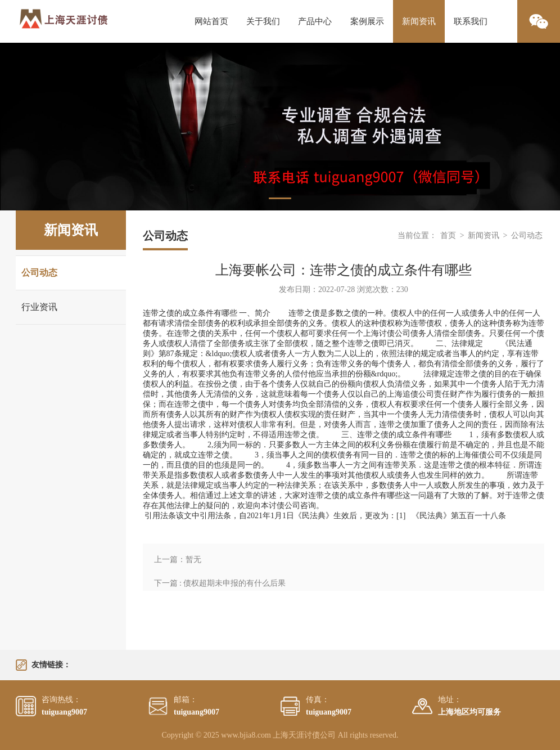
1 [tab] (280, 198)
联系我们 (471, 21)
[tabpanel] (280, 127)
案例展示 (367, 21)
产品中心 (315, 21)
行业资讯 (39, 307)
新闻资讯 (419, 21)
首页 (448, 235)
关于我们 (263, 21)
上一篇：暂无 (178, 560)
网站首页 (211, 21)
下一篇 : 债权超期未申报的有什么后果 (220, 583)
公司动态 (39, 273)
